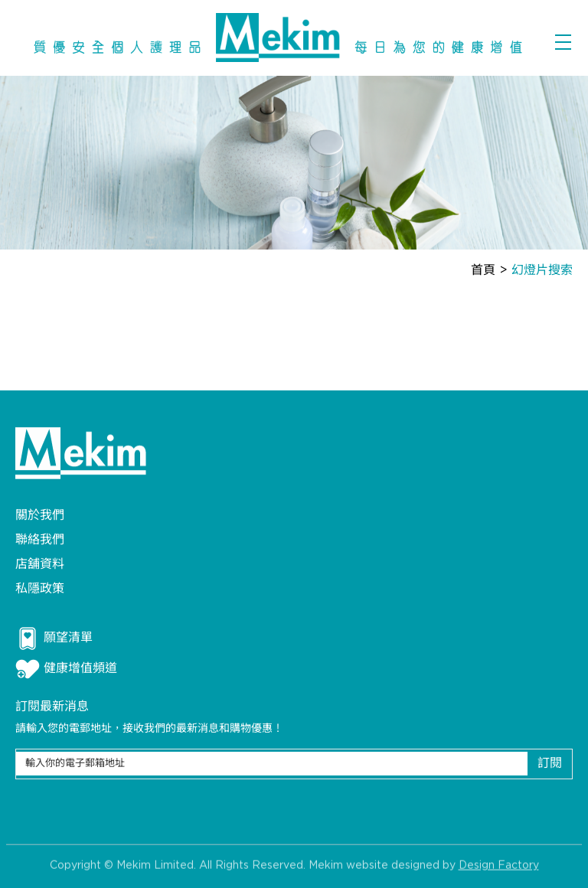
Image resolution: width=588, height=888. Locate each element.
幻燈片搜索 (542, 271)
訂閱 (550, 764)
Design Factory (499, 870)
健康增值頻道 (66, 669)
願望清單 (54, 638)
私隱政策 (40, 589)
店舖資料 (40, 565)
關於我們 (40, 516)
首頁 (483, 271)
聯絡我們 (40, 540)
